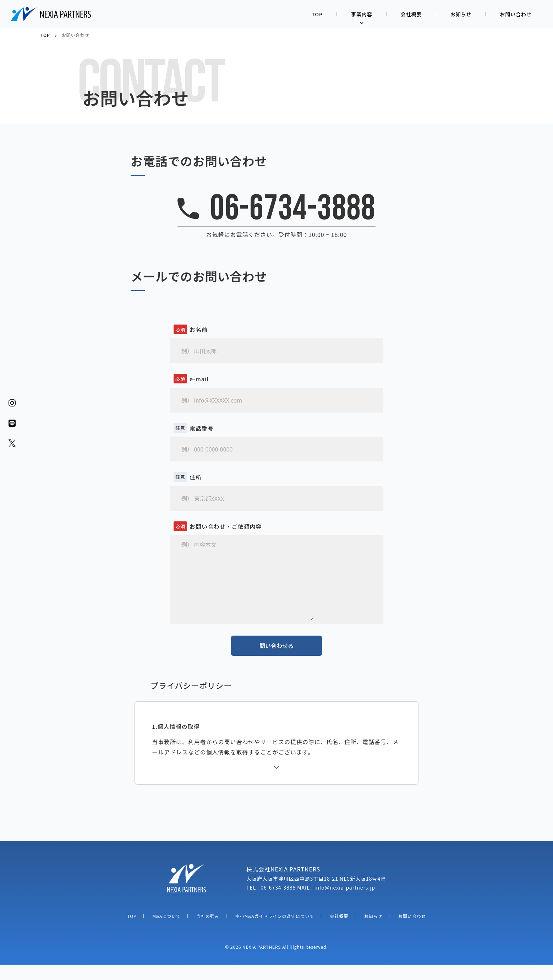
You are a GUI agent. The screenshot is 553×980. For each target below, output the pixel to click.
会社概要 (411, 14)
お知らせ (461, 14)
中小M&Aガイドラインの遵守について (275, 931)
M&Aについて (166, 931)
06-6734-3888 (293, 209)
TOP (317, 14)
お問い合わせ (516, 14)
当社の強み (208, 931)
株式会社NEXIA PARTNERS (51, 14)
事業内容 (362, 14)
